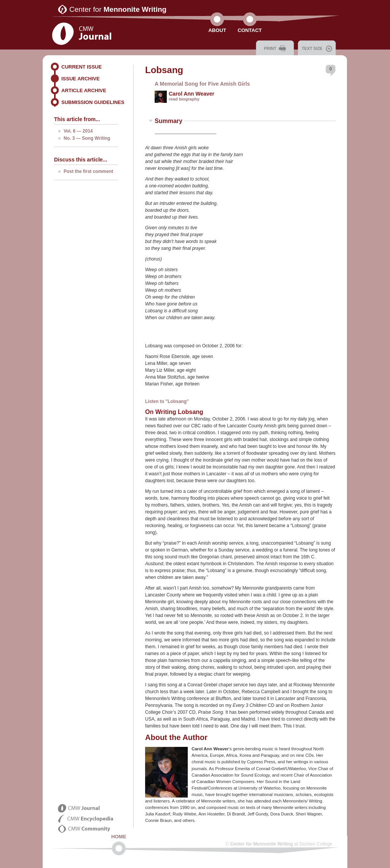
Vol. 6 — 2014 (78, 131)
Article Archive (84, 90)
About (217, 30)
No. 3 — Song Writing (87, 138)
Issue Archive (81, 79)
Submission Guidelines (93, 102)
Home (119, 837)
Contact (250, 30)
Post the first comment (88, 171)
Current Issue (82, 67)
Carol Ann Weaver (192, 94)
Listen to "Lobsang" (167, 401)
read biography (184, 99)
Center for (118, 9)
